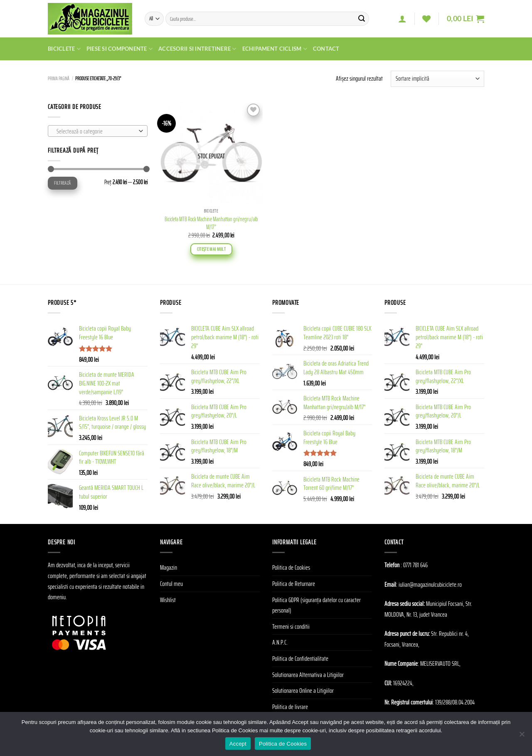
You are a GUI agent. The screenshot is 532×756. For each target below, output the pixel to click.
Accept (238, 744)
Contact (326, 49)
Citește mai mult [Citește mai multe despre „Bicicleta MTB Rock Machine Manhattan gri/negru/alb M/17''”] (212, 249)
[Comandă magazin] (437, 79)
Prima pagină (59, 78)
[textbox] (96, 131)
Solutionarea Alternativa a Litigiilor (308, 675)
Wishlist (168, 600)
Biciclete (64, 49)
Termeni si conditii (291, 626)
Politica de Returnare (294, 584)
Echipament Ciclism (275, 49)
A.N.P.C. (280, 642)
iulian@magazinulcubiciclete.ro (430, 584)
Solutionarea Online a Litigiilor (303, 691)
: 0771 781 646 (414, 565)
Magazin (169, 567)
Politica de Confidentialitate (300, 658)
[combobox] (98, 131)
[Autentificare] (402, 19)
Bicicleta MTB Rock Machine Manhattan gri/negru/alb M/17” (211, 223)
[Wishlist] (426, 19)
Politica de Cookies (291, 567)
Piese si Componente (119, 49)
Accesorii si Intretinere (197, 49)
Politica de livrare (290, 707)
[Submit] (362, 19)
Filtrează (62, 183)
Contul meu (171, 584)
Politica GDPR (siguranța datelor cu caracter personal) (316, 605)
